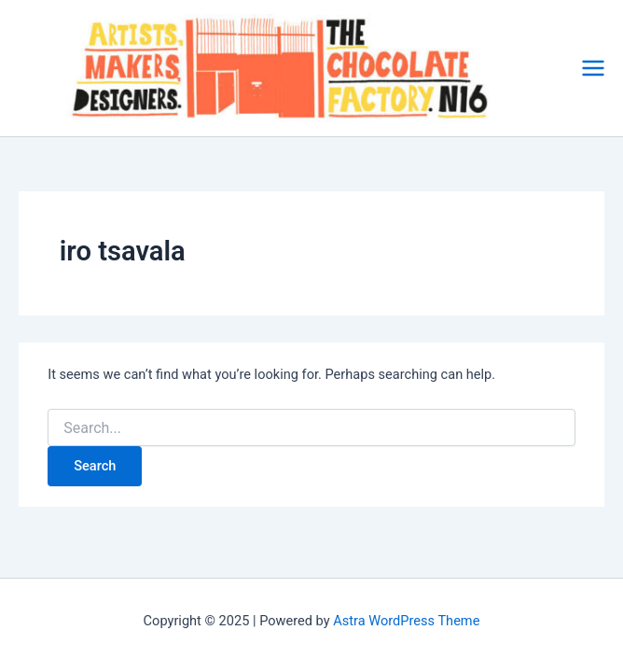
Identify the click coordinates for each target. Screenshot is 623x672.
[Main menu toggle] (593, 68)
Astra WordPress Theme (406, 621)
